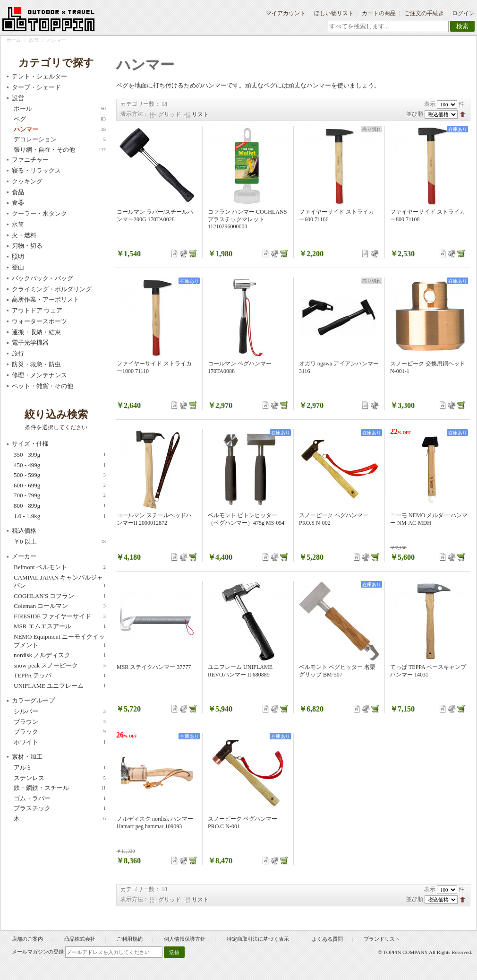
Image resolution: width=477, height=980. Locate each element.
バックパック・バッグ (43, 278)
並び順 (415, 114)
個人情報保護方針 (185, 939)
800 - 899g (60, 506)
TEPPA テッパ (60, 676)
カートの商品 (379, 13)
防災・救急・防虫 (36, 364)
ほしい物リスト (334, 13)
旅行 (18, 353)
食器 (18, 203)
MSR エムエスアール (60, 626)
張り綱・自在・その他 (60, 150)
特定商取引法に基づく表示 (259, 939)
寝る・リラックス (36, 170)
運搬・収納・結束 (36, 332)
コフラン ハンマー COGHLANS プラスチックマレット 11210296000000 (247, 219)
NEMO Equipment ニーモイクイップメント (60, 641)
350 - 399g (60, 455)
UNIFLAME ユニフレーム (60, 686)
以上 (60, 542)
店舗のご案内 (27, 939)
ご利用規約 (130, 939)
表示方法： (135, 114)
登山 (18, 267)
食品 (18, 192)
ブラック (60, 732)
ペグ (60, 119)
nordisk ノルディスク (60, 655)
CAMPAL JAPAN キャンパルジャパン (60, 582)
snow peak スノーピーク (60, 666)
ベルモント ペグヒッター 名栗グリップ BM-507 (337, 671)
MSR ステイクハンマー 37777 (154, 667)
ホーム (14, 40)
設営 (34, 40)
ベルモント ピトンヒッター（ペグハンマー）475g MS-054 (246, 519)
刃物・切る (27, 246)
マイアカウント (286, 13)
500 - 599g (60, 475)
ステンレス (60, 778)
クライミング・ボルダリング (52, 289)
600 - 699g (60, 486)
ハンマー (60, 130)
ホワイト (60, 742)
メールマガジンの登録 (38, 952)
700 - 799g (60, 495)
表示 (430, 104)
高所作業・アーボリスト (46, 299)
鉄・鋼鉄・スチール (60, 788)
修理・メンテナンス (39, 375)
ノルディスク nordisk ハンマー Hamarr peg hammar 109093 (155, 823)
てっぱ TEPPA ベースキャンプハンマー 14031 (428, 671)
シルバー (60, 711)
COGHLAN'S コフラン (60, 596)
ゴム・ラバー (60, 798)
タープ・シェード (36, 87)
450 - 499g (60, 465)
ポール (60, 109)
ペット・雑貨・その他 (43, 386)
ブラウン (60, 722)
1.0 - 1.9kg (60, 516)
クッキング (27, 181)
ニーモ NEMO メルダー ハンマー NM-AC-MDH (429, 519)
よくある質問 (327, 939)
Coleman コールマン (60, 606)
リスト (200, 114)
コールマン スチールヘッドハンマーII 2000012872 (154, 519)
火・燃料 (24, 235)
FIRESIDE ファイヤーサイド (60, 616)
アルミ (60, 768)
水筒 (18, 224)
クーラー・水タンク (39, 213)
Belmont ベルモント (60, 567)
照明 (18, 256)
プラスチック (60, 808)
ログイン (463, 13)
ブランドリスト (382, 939)
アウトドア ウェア (37, 310)
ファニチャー (30, 160)
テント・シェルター (39, 76)
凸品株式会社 (80, 939)
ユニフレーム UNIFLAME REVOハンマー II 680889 (240, 671)
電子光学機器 (30, 343)
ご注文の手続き (424, 13)
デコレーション (60, 139)
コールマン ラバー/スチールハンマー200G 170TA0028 (155, 216)
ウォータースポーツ (39, 321)
